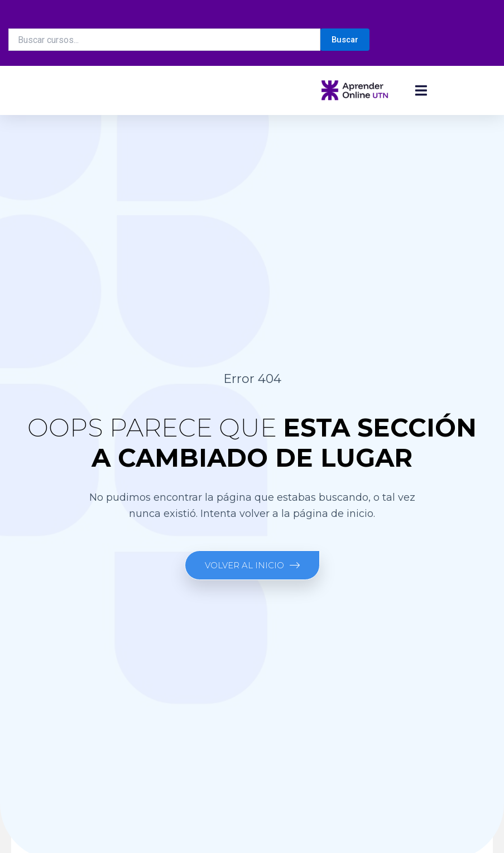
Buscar (345, 40)
